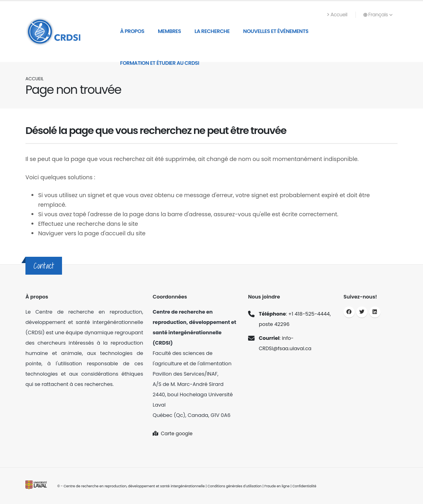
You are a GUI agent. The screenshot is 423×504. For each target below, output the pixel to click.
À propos (132, 31)
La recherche (212, 31)
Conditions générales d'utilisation (236, 486)
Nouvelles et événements (276, 31)
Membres (169, 31)
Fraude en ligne (279, 486)
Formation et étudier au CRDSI (160, 63)
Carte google (173, 433)
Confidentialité (308, 486)
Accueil (337, 15)
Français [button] (378, 15)
